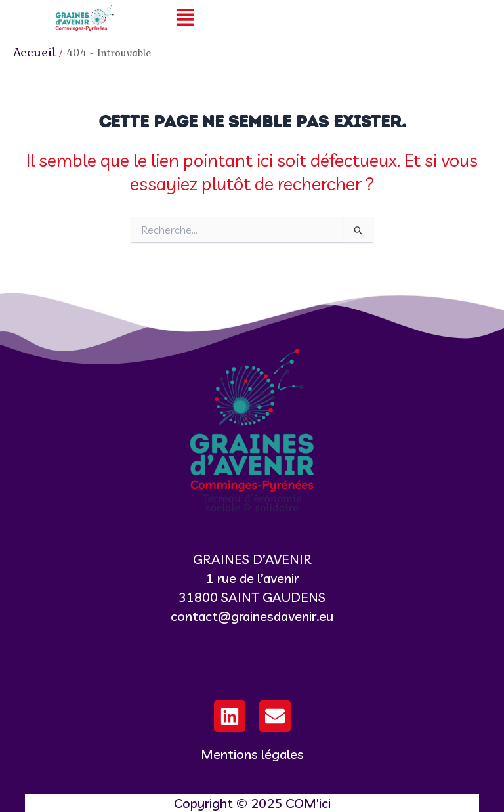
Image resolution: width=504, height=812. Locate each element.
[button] (185, 18)
